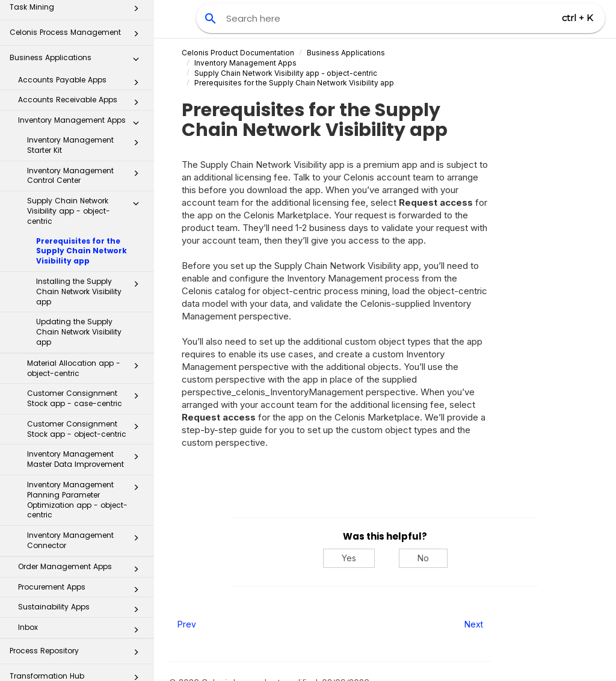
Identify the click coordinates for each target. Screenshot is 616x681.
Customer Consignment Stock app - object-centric (86, 359)
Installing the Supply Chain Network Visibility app (91, 221)
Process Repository (78, 584)
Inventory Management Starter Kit (86, 75)
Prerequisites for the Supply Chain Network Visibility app (82, 181)
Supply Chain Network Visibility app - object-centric (86, 140)
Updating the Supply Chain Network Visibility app (79, 261)
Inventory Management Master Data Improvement (86, 389)
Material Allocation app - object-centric (86, 298)
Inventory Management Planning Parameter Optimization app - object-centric (86, 429)
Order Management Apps (82, 499)
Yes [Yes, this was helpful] (349, 558)
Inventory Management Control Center (86, 105)
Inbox (82, 559)
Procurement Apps (82, 519)
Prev (187, 624)
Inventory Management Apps (82, 52)
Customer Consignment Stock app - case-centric (86, 328)
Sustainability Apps (82, 539)
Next (474, 624)
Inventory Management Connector (86, 470)
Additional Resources (78, 659)
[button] (136, 14)
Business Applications (346, 53)
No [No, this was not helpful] (423, 558)
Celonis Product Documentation (238, 53)
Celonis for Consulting (78, 634)
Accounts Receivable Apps (82, 32)
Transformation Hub (78, 609)
